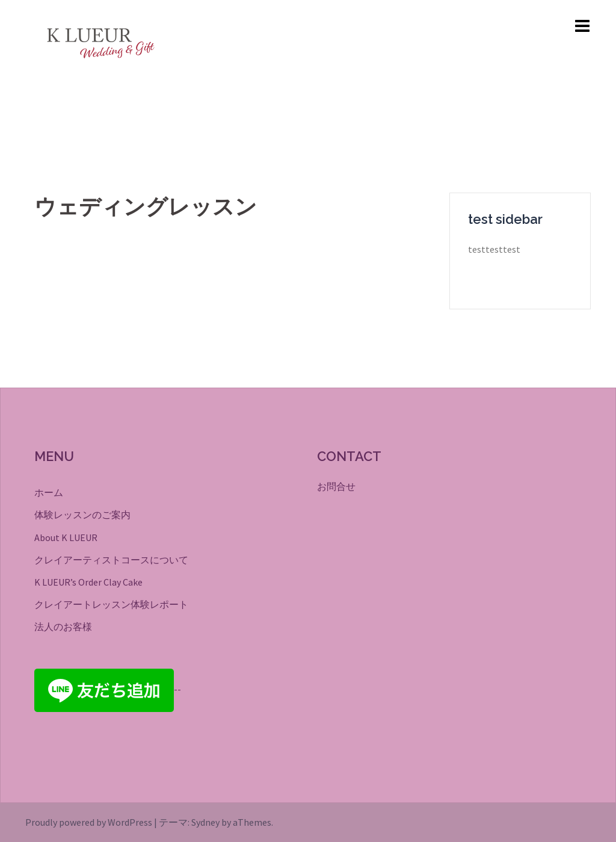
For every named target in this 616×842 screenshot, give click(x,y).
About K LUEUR (66, 537)
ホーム (49, 492)
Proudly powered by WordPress (89, 822)
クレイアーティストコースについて (111, 560)
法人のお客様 (63, 627)
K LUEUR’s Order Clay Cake (88, 582)
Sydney (205, 822)
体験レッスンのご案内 (82, 515)
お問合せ (336, 486)
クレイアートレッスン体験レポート (111, 604)
